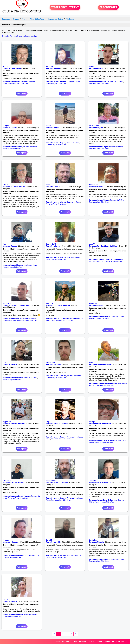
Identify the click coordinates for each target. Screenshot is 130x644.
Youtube (108, 642)
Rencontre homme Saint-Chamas (15, 82)
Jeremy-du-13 (51, 244)
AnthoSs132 (7, 303)
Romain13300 (51, 481)
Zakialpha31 (94, 303)
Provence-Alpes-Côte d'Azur (18, 84)
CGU (118, 642)
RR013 (48, 126)
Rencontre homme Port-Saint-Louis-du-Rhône (106, 259)
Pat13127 (49, 66)
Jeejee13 (92, 481)
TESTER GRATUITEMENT (65, 7)
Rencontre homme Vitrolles (56, 82)
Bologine (6, 126)
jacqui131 (93, 66)
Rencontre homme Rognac (56, 143)
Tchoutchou (7, 481)
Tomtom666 (50, 362)
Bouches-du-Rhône (73, 82)
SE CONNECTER (108, 7)
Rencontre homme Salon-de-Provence (103, 384)
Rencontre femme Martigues (28, 36)
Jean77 (92, 244)
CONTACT (125, 642)
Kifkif (4, 362)
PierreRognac (94, 126)
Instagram (91, 642)
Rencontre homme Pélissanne (13, 555)
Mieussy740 (94, 185)
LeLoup (5, 185)
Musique (92, 422)
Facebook (83, 642)
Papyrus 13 (7, 422)
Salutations (93, 540)
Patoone (6, 540)
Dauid (48, 185)
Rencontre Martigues (9, 36)
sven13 (92, 362)
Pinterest (100, 642)
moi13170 (50, 303)
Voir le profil (22, 94)
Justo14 (49, 540)
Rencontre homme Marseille (99, 317)
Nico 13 (5, 66)
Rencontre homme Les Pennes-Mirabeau (61, 319)
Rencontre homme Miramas (56, 202)
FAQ (113, 642)
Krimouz (6, 599)
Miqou (48, 422)
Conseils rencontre (62, 642)
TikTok (75, 642)
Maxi (4, 244)
